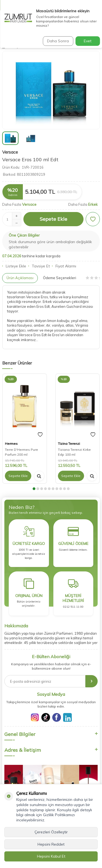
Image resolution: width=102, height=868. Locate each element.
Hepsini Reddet (51, 844)
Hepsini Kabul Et (51, 856)
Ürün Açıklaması (20, 278)
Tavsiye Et (39, 266)
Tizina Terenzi (69, 444)
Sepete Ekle (53, 219)
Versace (10, 152)
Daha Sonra (58, 41)
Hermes (11, 444)
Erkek (93, 204)
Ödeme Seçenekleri (60, 278)
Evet (88, 41)
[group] (51, 90)
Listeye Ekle (14, 266)
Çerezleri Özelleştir (51, 832)
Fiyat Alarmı (64, 266)
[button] (34, 489)
